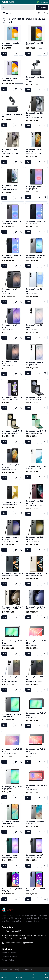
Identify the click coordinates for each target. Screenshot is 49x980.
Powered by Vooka (10, 970)
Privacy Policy (8, 960)
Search (42, 7)
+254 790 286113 (7, 2)
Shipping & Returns (10, 956)
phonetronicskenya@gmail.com (17, 943)
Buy (4, 54)
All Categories (10, 13)
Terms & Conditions (10, 953)
